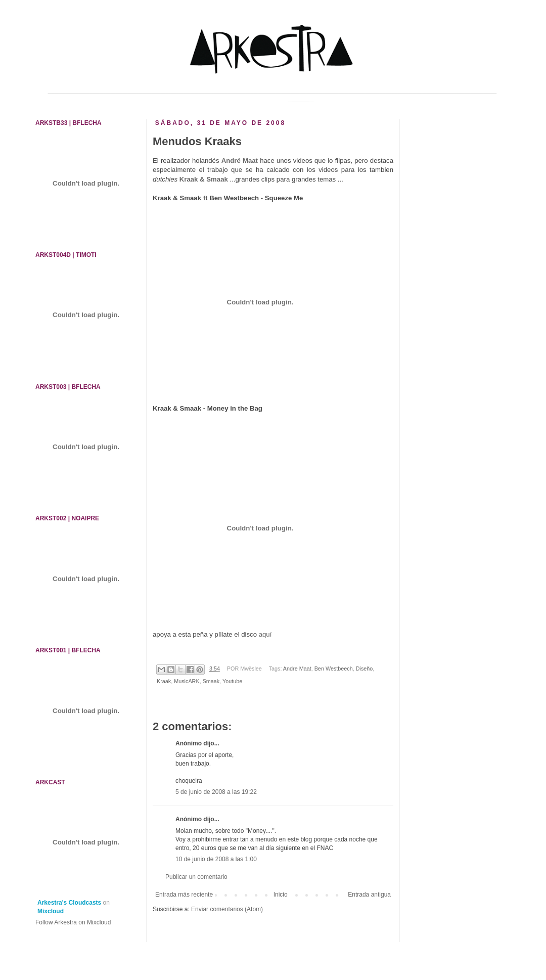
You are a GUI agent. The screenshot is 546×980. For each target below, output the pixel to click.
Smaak (211, 681)
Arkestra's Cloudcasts (69, 903)
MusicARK (187, 681)
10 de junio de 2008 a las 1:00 (216, 859)
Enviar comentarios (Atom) (227, 909)
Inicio (281, 895)
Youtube (232, 681)
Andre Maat (297, 669)
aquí (265, 634)
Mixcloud (51, 911)
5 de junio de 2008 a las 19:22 (216, 792)
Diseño (365, 669)
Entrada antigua (369, 895)
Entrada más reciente (184, 895)
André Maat (240, 161)
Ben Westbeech (334, 669)
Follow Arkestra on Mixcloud (73, 922)
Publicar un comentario (196, 877)
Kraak (164, 681)
